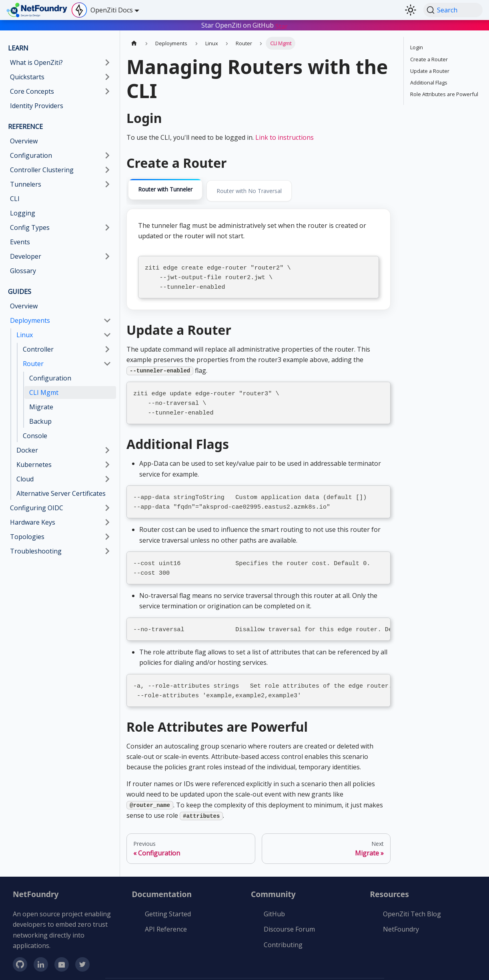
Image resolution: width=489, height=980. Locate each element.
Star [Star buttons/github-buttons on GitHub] (282, 26)
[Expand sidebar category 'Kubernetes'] (107, 465)
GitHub (274, 904)
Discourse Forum (289, 919)
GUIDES (20, 292)
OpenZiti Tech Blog (412, 904)
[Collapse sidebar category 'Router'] (107, 364)
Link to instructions (285, 137)
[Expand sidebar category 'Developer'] (107, 256)
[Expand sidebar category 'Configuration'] (107, 155)
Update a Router (430, 71)
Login (417, 47)
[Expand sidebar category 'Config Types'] (107, 227)
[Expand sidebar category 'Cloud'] (107, 479)
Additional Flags (429, 83)
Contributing (283, 934)
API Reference (166, 919)
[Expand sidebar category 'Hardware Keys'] (107, 522)
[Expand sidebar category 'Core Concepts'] (107, 91)
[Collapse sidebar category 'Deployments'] (107, 320)
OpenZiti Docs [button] (112, 10)
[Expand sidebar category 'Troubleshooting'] (107, 551)
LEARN (18, 48)
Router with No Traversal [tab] (249, 191)
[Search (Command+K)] (453, 10)
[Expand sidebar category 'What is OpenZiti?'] (107, 62)
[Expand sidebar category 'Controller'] (107, 349)
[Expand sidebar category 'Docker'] (107, 450)
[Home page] (134, 43)
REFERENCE (25, 127)
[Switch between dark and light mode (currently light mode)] (411, 10)
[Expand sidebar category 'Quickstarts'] (107, 77)
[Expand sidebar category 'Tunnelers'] (107, 184)
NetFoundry (401, 919)
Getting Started (168, 904)
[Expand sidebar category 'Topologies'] (107, 537)
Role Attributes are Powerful (444, 94)
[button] (61, 170)
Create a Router (429, 59)
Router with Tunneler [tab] (165, 189)
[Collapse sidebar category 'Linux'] (107, 335)
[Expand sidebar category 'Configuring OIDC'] (107, 508)
